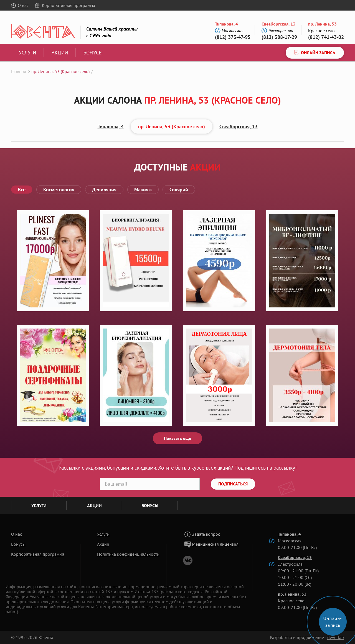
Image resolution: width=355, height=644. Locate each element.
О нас (23, 5)
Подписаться (233, 484)
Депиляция (104, 190)
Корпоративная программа (69, 5)
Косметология (59, 190)
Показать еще (177, 438)
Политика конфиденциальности (128, 554)
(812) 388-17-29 (279, 37)
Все (22, 190)
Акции (60, 53)
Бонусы (93, 53)
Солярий (179, 190)
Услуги (27, 53)
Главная (19, 71)
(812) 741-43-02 (326, 37)
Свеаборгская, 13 (278, 24)
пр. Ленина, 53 (322, 24)
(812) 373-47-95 (233, 37)
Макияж (143, 190)
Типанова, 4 (226, 24)
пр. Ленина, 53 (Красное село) (172, 126)
